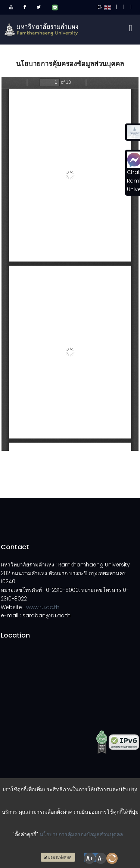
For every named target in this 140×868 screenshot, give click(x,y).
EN (104, 7)
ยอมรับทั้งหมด (58, 857)
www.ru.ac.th (43, 607)
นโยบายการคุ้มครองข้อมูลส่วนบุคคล (81, 834)
